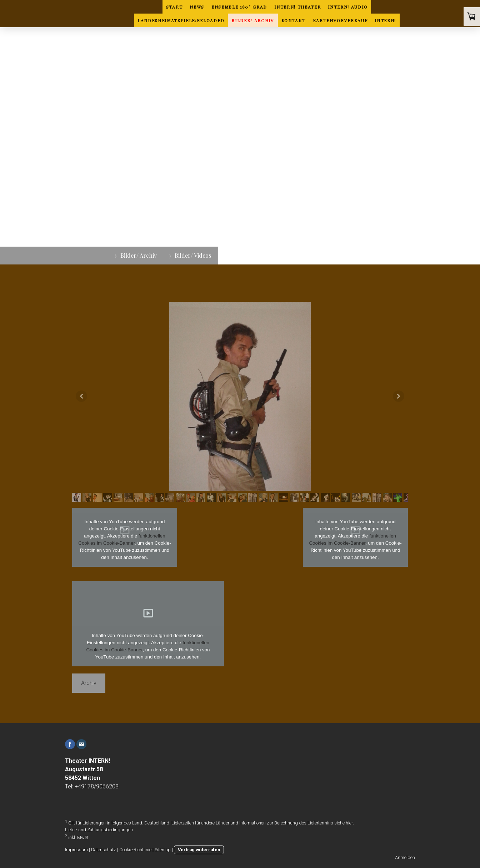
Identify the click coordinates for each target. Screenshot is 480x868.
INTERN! (385, 20)
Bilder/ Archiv (253, 20)
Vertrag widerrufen (199, 850)
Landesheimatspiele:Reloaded (181, 20)
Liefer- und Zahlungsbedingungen (99, 830)
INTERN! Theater (297, 7)
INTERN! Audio (348, 7)
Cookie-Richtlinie (135, 850)
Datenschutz (104, 850)
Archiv (89, 683)
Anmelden (405, 857)
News (197, 7)
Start (174, 7)
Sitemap (163, 850)
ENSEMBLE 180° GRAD (239, 7)
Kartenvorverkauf (340, 20)
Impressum (76, 850)
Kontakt (294, 20)
